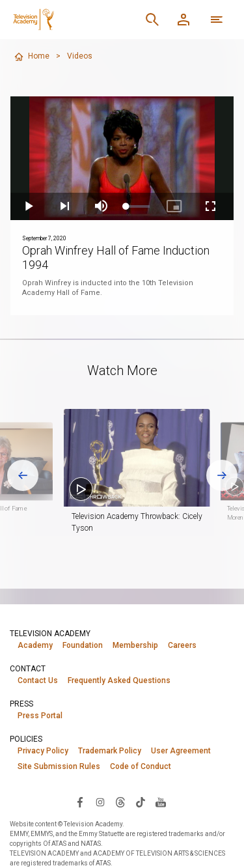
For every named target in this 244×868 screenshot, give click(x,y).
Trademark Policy (110, 751)
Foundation (83, 645)
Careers (182, 645)
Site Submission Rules (59, 766)
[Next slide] (222, 475)
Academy (35, 645)
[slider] (138, 206)
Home (32, 57)
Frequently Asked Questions (119, 680)
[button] (137, 458)
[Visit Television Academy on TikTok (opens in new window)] (141, 802)
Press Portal (40, 716)
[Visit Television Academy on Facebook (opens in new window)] (80, 802)
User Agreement (181, 751)
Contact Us (38, 680)
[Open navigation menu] (217, 20)
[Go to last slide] (23, 475)
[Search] (152, 20)
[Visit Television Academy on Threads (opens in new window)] (120, 802)
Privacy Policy (43, 751)
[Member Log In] (183, 20)
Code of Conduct (141, 766)
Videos (80, 56)
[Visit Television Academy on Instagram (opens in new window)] (100, 802)
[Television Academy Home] (34, 20)
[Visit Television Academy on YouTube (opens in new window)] (161, 802)
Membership (135, 645)
